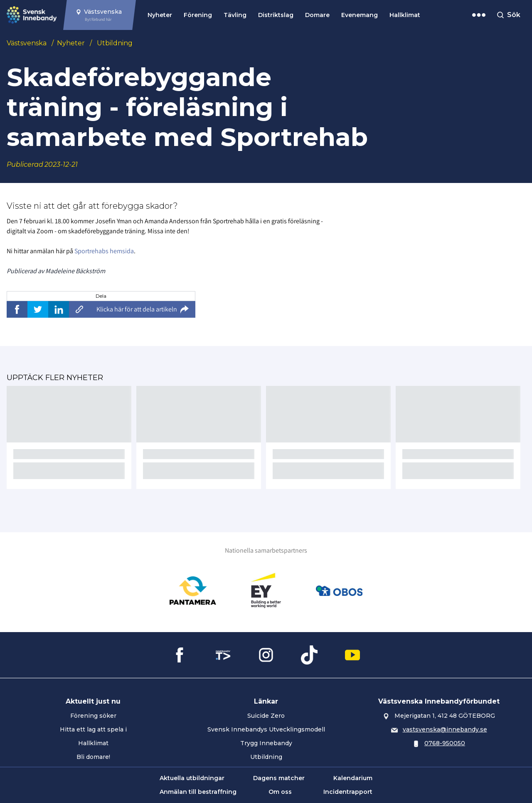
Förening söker (93, 716)
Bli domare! (93, 757)
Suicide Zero (266, 716)
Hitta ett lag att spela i (93, 729)
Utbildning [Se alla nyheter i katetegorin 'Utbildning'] (115, 43)
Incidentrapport (348, 792)
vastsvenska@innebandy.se (445, 729)
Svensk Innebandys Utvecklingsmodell (266, 729)
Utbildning (266, 757)
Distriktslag (276, 15)
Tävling (235, 15)
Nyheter (160, 15)
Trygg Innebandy (266, 743)
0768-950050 (445, 743)
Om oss (280, 792)
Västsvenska (27, 43)
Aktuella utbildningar (192, 778)
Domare (317, 15)
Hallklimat (405, 15)
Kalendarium (353, 778)
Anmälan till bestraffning (198, 792)
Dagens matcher (279, 778)
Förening (198, 15)
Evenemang (360, 15)
